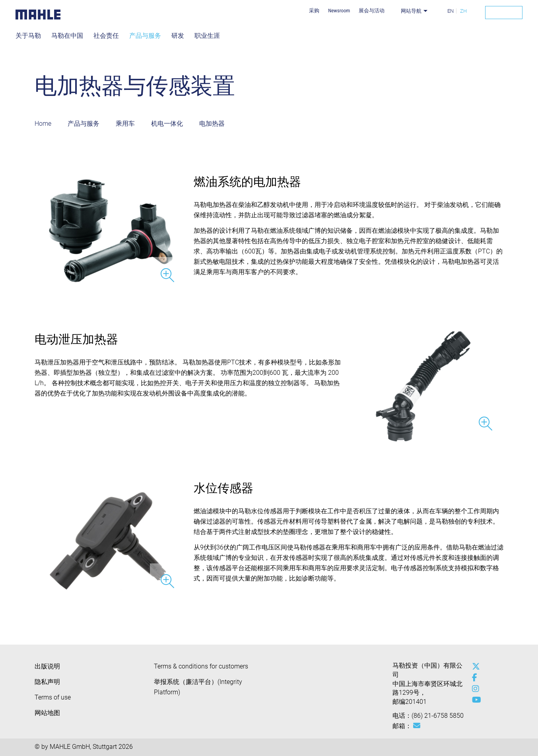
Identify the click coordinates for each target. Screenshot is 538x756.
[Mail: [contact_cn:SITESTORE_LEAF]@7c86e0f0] (417, 726)
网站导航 (411, 11)
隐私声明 (47, 682)
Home (43, 124)
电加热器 (212, 124)
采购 (314, 11)
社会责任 (106, 36)
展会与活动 (372, 11)
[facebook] (474, 678)
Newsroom (339, 11)
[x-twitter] (474, 666)
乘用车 (125, 124)
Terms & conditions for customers (201, 666)
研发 (178, 36)
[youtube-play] (474, 700)
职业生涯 (207, 36)
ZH (463, 11)
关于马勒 (28, 36)
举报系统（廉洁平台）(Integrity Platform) (198, 687)
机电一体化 (167, 124)
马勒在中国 (67, 36)
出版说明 (47, 666)
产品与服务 (145, 36)
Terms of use (53, 697)
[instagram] (474, 689)
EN (451, 11)
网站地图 (47, 713)
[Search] (504, 13)
